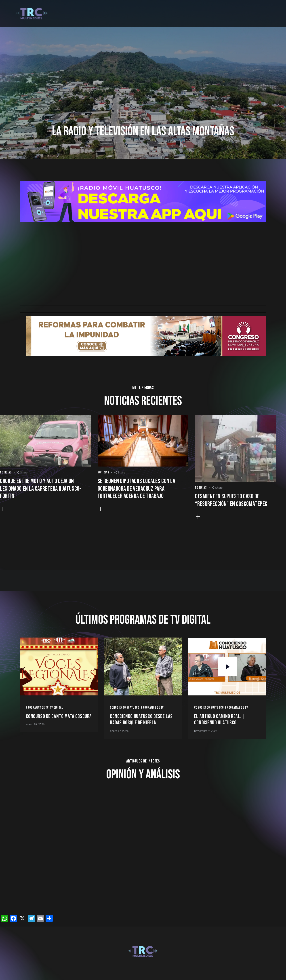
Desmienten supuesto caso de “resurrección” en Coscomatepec (231, 500)
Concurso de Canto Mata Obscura (59, 716)
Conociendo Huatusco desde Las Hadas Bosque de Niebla (141, 720)
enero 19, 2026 (35, 724)
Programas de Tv (37, 708)
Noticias (6, 472)
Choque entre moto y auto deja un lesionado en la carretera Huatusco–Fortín (41, 489)
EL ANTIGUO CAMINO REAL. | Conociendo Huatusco (220, 720)
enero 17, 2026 (119, 731)
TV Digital (56, 708)
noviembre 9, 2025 (206, 731)
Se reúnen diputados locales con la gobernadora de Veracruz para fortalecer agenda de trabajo (137, 489)
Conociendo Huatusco (125, 708)
